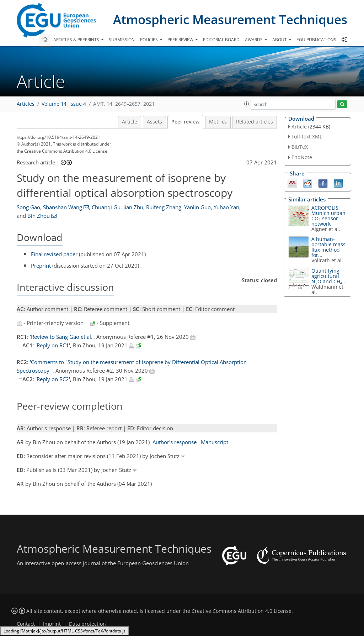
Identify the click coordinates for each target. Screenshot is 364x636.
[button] (247, 104)
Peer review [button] (181, 40)
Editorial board (221, 40)
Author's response (175, 442)
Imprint (52, 624)
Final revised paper (54, 254)
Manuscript (215, 442)
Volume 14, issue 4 (64, 104)
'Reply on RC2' (53, 379)
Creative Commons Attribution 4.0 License (242, 611)
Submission (122, 40)
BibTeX (300, 147)
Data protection (87, 624)
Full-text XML (307, 136)
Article (130, 122)
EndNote (302, 157)
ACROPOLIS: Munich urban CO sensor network (328, 216)
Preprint (41, 266)
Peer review (185, 122)
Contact (26, 624)
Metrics (218, 122)
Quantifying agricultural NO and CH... (329, 276)
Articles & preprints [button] (77, 40)
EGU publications (316, 40)
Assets (154, 122)
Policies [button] (149, 40)
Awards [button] (254, 40)
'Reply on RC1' (53, 345)
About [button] (280, 40)
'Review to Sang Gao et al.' (62, 337)
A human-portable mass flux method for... (328, 247)
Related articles (255, 122)
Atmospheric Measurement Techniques (230, 19)
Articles (26, 104)
